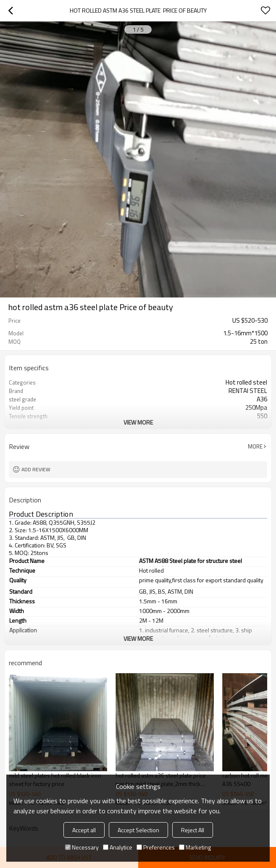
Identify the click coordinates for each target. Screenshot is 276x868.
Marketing (195, 847)
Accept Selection (138, 830)
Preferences (156, 847)
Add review (36, 469)
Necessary (82, 847)
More (255, 446)
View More (138, 422)
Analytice (118, 847)
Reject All (193, 830)
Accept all (84, 830)
